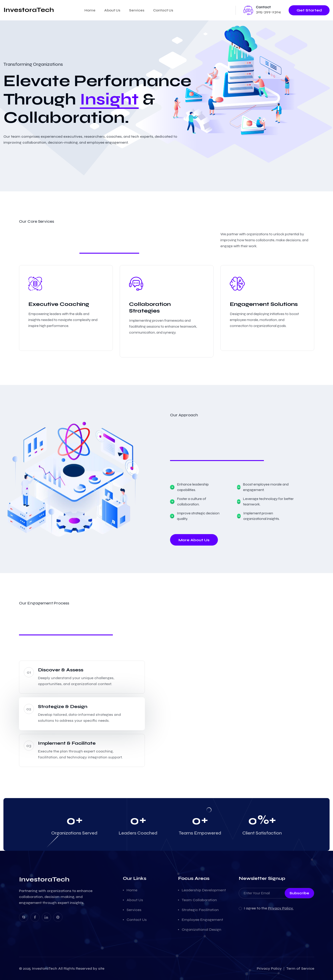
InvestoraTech (45, 968)
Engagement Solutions (264, 304)
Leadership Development (204, 890)
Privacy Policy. (281, 908)
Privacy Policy (269, 968)
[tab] (82, 677)
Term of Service (300, 968)
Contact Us (163, 10)
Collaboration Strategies (150, 307)
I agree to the (269, 908)
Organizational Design (202, 929)
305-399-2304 (268, 12)
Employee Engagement (202, 920)
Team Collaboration (199, 900)
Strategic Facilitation (200, 910)
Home (90, 10)
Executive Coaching (59, 304)
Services (137, 10)
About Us (112, 10)
